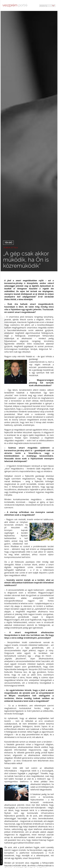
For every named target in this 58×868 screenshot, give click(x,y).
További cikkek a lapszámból (2, 851)
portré (15, 5)
